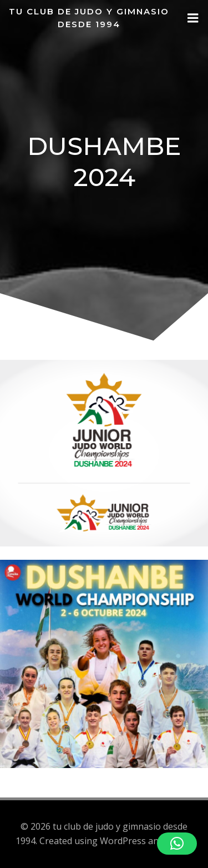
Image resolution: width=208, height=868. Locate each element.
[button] (177, 844)
